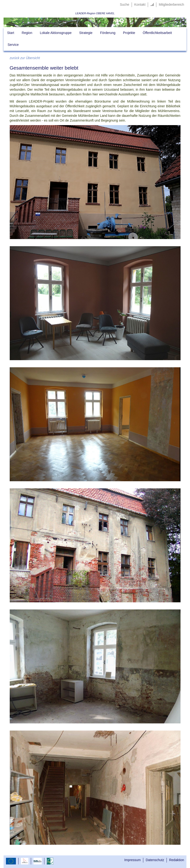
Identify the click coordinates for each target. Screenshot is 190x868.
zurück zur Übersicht (25, 58)
